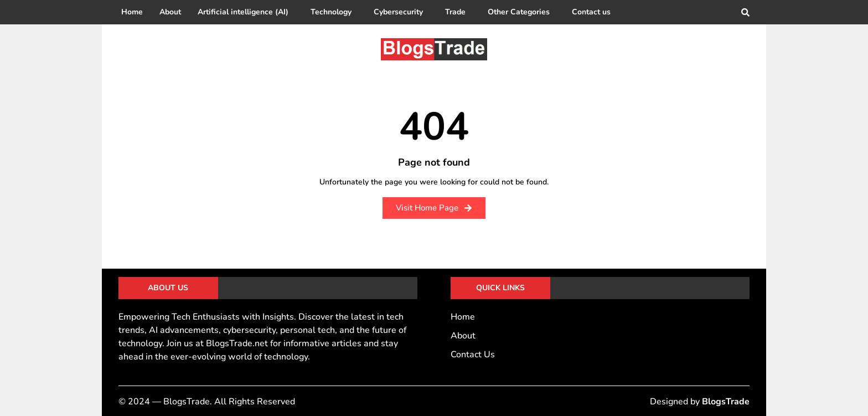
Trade (455, 12)
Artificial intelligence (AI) (243, 12)
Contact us (591, 12)
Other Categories (519, 12)
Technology (331, 12)
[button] (246, 12)
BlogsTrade (726, 402)
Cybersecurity (398, 12)
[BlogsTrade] (434, 49)
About (170, 12)
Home (132, 12)
